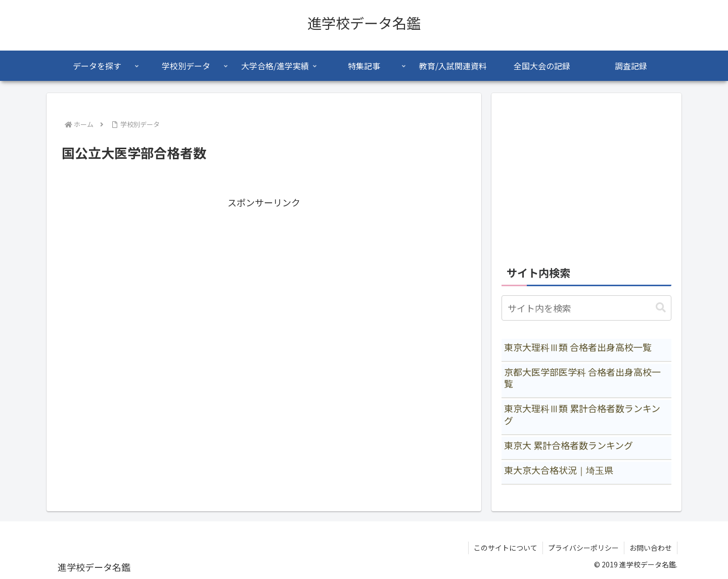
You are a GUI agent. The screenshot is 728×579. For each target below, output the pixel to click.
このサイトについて (506, 548)
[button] (661, 308)
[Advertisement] (264, 282)
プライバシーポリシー (583, 548)
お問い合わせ (651, 548)
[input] (586, 308)
